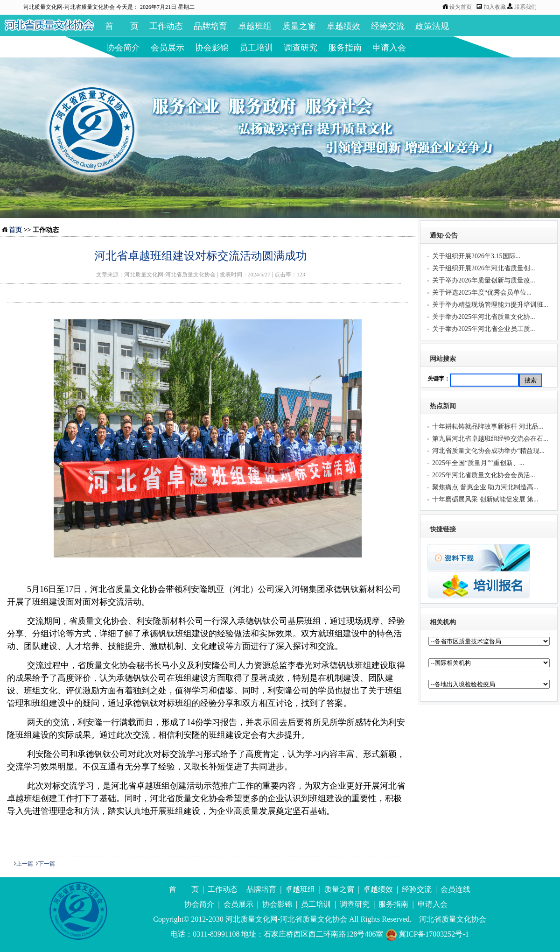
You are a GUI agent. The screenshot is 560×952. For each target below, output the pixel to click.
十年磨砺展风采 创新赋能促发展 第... (485, 499)
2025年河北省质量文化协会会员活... (484, 475)
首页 (15, 230)
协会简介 (123, 48)
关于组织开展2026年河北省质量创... (484, 268)
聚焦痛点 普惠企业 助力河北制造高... (485, 487)
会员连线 (455, 889)
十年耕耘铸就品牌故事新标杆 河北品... (488, 427)
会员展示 (168, 48)
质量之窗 (299, 26)
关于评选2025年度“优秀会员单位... (482, 293)
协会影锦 (212, 48)
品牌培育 (210, 26)
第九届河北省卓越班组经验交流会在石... (490, 439)
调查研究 (301, 48)
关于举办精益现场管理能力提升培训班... (490, 305)
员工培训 (256, 48)
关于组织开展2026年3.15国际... (476, 256)
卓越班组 (255, 26)
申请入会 (389, 48)
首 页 (122, 26)
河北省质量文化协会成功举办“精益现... (488, 451)
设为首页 (461, 7)
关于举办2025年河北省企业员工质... (484, 329)
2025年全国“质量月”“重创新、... (478, 463)
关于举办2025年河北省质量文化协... (484, 317)
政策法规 (432, 26)
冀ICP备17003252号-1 (427, 934)
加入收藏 (495, 7)
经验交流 (388, 26)
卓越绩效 (343, 26)
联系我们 (525, 7)
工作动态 (166, 26)
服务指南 (345, 48)
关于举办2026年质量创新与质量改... (484, 280)
